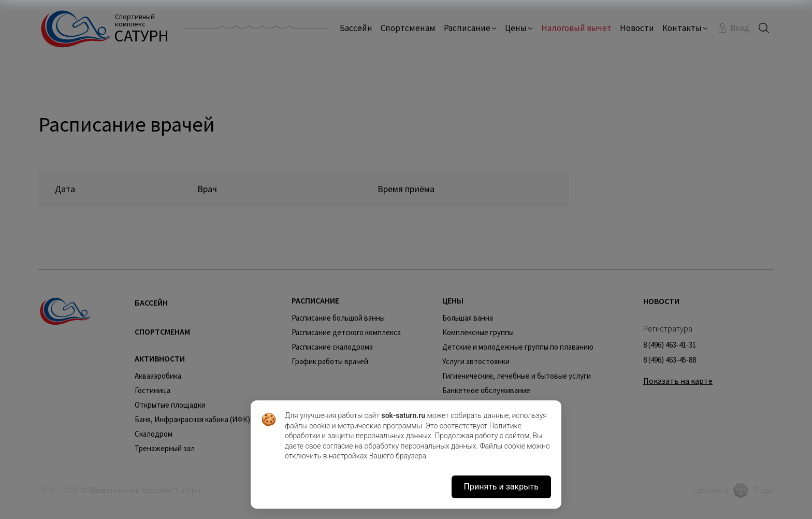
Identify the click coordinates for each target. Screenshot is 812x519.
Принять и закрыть (501, 487)
